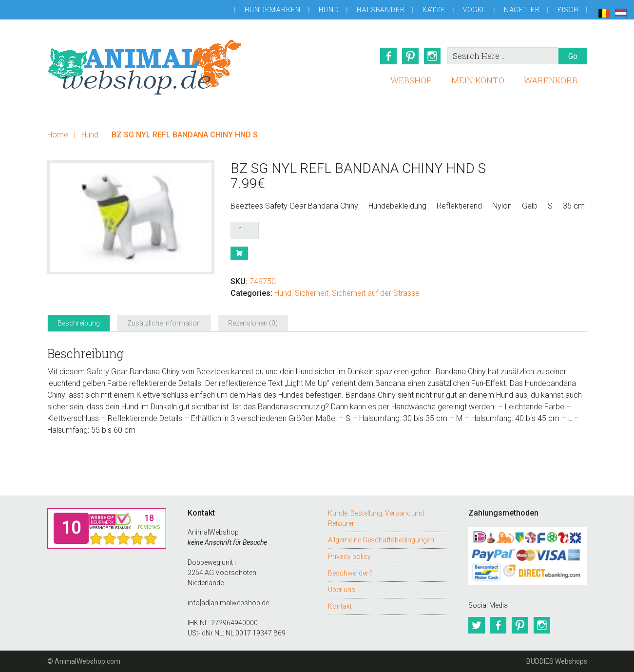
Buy (239, 253)
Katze (433, 10)
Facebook (388, 56)
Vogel (474, 10)
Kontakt (340, 606)
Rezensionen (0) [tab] (253, 323)
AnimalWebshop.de (145, 67)
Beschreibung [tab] (79, 323)
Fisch (568, 10)
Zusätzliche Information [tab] (164, 323)
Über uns (342, 590)
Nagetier (521, 10)
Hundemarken (272, 10)
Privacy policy (349, 557)
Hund (328, 10)
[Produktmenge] (245, 230)
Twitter (477, 625)
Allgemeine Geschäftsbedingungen (381, 540)
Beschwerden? (350, 573)
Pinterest (410, 56)
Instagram (433, 56)
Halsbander (380, 10)
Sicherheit (312, 293)
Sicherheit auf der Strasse (376, 293)
